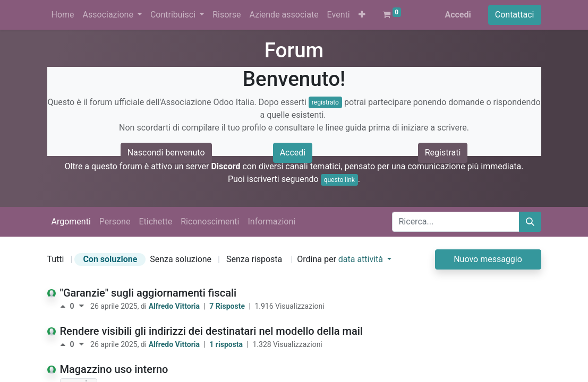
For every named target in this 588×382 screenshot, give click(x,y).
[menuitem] (63, 15)
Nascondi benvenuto (166, 153)
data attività (362, 259)
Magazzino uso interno (114, 369)
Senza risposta (254, 259)
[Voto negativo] (82, 306)
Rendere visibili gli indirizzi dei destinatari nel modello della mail (211, 331)
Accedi (458, 15)
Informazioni (271, 222)
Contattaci (515, 15)
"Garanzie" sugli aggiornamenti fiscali (148, 293)
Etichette (155, 222)
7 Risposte (228, 306)
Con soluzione (110, 259)
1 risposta (227, 344)
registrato (325, 102)
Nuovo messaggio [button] (488, 259)
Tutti (56, 259)
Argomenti (71, 222)
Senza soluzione (181, 259)
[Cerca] (530, 222)
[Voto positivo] (65, 306)
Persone (115, 222)
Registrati (443, 153)
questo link (339, 180)
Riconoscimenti (210, 222)
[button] (362, 15)
